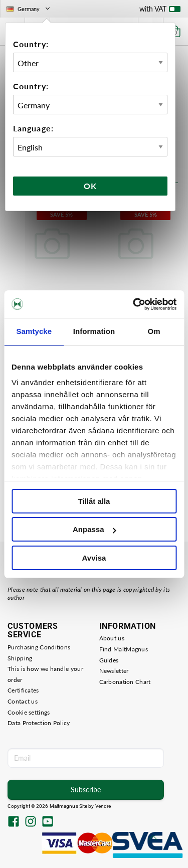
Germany (29, 9)
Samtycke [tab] (34, 331)
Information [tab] (94, 331)
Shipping (20, 658)
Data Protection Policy (39, 723)
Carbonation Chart (125, 682)
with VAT (160, 11)
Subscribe (86, 790)
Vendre (103, 806)
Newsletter (114, 671)
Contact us (23, 701)
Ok (90, 186)
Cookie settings (29, 712)
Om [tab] (154, 331)
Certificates (23, 690)
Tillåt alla (94, 501)
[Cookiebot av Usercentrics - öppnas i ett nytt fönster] (134, 304)
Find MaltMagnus (124, 649)
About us (112, 638)
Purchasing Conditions (39, 647)
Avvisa (94, 558)
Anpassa (95, 529)
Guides (109, 660)
